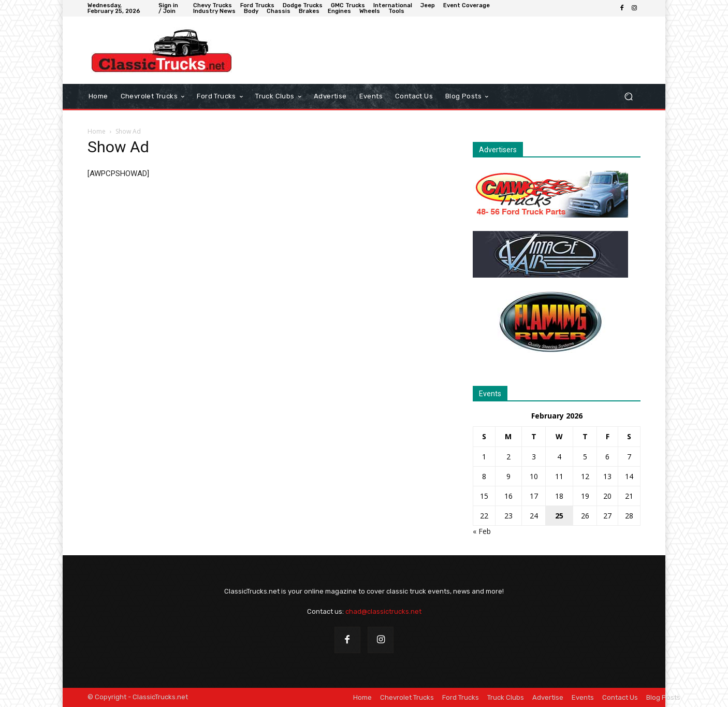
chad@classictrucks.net (383, 611)
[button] (628, 97)
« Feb (482, 531)
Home (97, 131)
